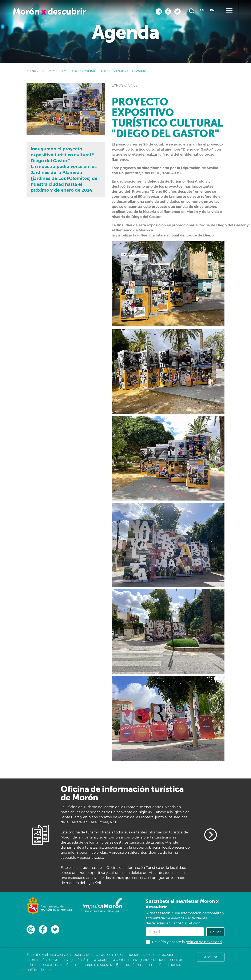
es (202, 10)
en (212, 10)
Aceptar (211, 957)
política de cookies (42, 970)
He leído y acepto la (187, 942)
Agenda (32, 71)
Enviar (215, 932)
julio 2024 (48, 71)
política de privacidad (204, 942)
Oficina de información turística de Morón (122, 793)
